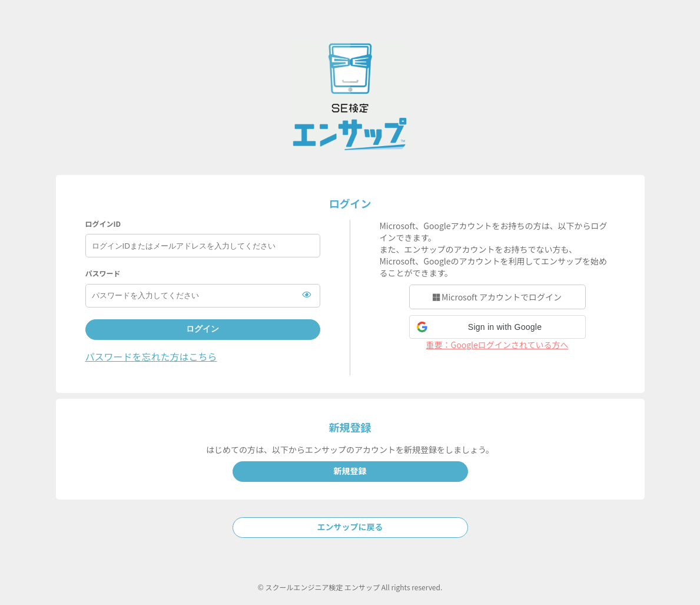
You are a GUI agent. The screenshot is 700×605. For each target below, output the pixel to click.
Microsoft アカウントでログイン (497, 297)
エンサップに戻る (350, 527)
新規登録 (350, 471)
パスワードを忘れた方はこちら (151, 356)
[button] (497, 327)
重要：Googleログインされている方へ (497, 345)
